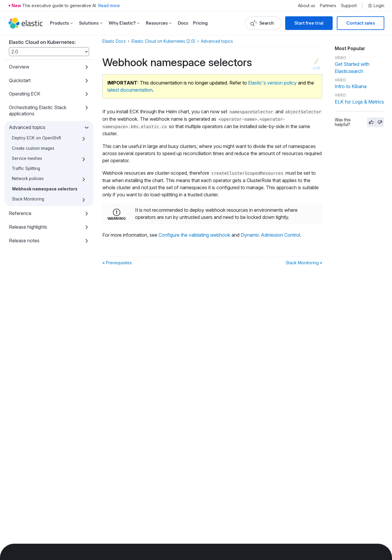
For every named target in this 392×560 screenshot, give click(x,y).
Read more (109, 5)
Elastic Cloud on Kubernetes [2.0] (163, 41)
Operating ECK (25, 94)
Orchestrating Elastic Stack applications (38, 110)
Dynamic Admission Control (270, 235)
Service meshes (27, 158)
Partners (328, 6)
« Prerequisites (117, 263)
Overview (19, 67)
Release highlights (28, 227)
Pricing (200, 23)
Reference (20, 213)
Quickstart (20, 80)
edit (316, 68)
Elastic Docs (114, 41)
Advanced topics (27, 127)
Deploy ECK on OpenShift (36, 138)
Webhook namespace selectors (45, 189)
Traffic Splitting (26, 168)
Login (376, 6)
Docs (183, 23)
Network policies (28, 179)
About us (307, 6)
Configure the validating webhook (194, 235)
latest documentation (130, 90)
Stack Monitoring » (304, 263)
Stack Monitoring (28, 199)
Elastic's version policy (272, 83)
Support (349, 6)
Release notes (24, 241)
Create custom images (33, 148)
